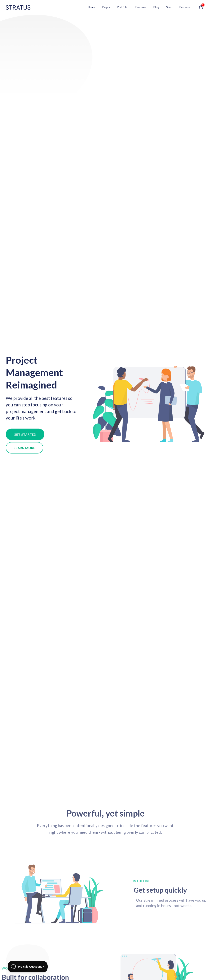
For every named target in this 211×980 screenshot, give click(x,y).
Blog (154, 8)
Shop (167, 8)
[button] (25, 436)
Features (139, 8)
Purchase (185, 8)
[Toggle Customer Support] (28, 967)
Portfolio (120, 8)
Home (90, 8)
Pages (104, 8)
